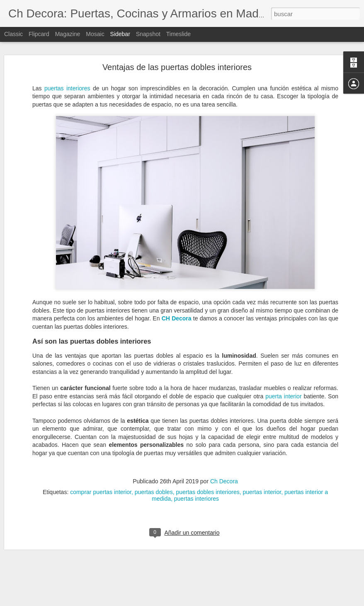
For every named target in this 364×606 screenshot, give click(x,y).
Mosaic (95, 34)
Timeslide (178, 34)
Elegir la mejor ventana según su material (66, 536)
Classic (13, 34)
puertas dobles (154, 445)
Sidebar (120, 34)
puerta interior (283, 349)
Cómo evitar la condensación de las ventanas (70, 573)
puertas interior (262, 445)
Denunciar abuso (242, 601)
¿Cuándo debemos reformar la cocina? (63, 554)
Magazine (68, 34)
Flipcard (39, 34)
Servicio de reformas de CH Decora (59, 591)
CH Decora (177, 271)
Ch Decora (224, 434)
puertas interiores (197, 451)
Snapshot (148, 34)
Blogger (214, 601)
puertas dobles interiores (207, 445)
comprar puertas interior (101, 445)
